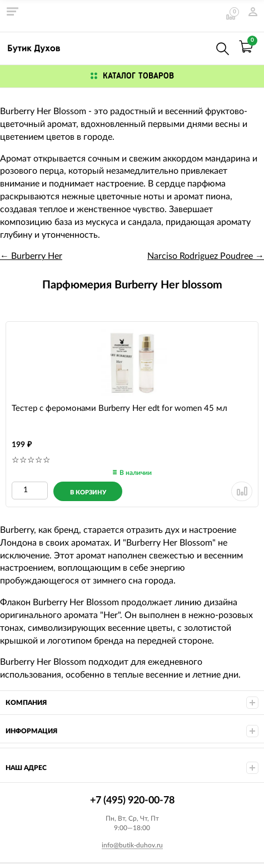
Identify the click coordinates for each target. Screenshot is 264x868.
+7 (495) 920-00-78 (198, 46)
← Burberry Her (31, 256)
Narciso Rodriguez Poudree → (206, 256)
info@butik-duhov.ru (132, 845)
